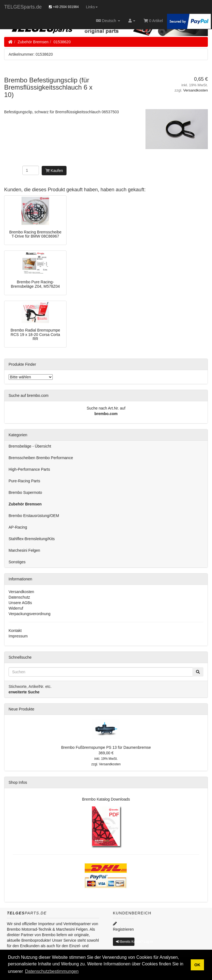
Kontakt (15, 631)
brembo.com (106, 414)
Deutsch (108, 21)
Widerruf (16, 608)
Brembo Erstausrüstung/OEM (34, 516)
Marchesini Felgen (24, 550)
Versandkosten (196, 90)
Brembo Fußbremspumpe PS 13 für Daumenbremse (106, 747)
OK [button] (197, 965)
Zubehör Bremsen (33, 42)
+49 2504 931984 (64, 7)
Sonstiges (17, 562)
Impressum (18, 636)
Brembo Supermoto (25, 492)
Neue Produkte (21, 709)
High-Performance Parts (29, 469)
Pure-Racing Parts (24, 481)
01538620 (62, 42)
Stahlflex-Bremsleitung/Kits (32, 539)
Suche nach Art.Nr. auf (106, 408)
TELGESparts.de (23, 7)
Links (92, 7)
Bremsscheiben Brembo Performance (41, 458)
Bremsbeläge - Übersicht (30, 446)
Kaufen (54, 171)
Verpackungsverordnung (30, 614)
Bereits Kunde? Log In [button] (125, 942)
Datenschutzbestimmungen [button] (52, 971)
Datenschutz (19, 597)
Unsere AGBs (20, 603)
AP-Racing (18, 527)
